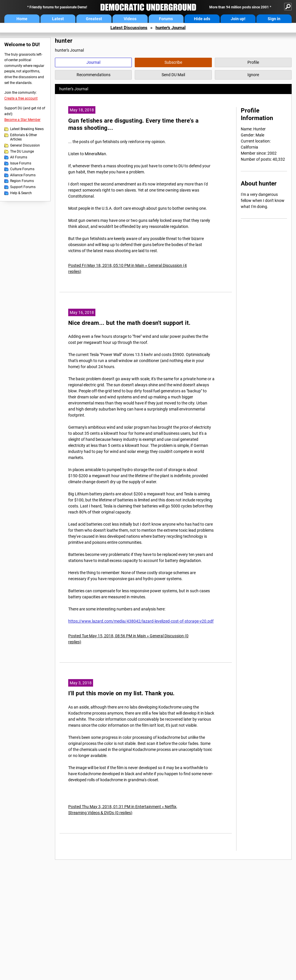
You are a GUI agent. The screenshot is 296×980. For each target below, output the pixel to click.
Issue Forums (21, 163)
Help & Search (21, 193)
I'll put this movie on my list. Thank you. (122, 693)
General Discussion (25, 145)
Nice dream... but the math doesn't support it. (129, 323)
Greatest (94, 19)
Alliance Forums (23, 175)
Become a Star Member (22, 120)
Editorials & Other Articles (24, 137)
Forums (166, 19)
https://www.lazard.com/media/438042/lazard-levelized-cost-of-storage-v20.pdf (141, 621)
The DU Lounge (22, 151)
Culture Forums (22, 169)
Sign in (274, 19)
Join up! (238, 19)
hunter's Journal (171, 28)
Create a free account (21, 98)
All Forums (19, 157)
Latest (58, 19)
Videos (130, 19)
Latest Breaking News (27, 129)
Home (22, 19)
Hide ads (202, 19)
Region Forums (22, 181)
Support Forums (23, 187)
